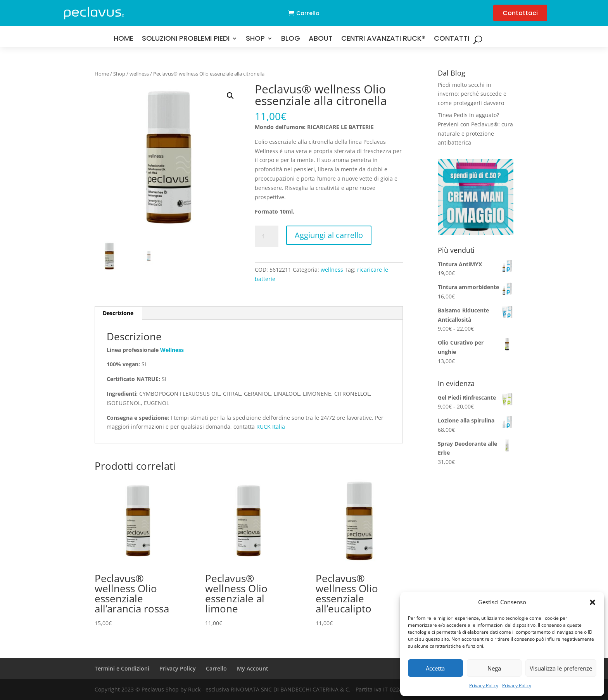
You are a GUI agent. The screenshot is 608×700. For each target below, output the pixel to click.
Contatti (452, 39)
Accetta (435, 668)
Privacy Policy (484, 685)
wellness (139, 74)
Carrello (308, 13)
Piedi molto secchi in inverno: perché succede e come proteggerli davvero (472, 94)
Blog (291, 39)
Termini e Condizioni (122, 668)
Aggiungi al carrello (329, 235)
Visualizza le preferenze (561, 668)
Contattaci (520, 13)
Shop (255, 39)
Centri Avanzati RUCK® (383, 39)
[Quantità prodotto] (266, 236)
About (321, 39)
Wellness (172, 350)
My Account (253, 668)
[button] (592, 602)
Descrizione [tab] (118, 313)
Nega (494, 668)
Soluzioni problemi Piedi (186, 39)
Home (123, 39)
